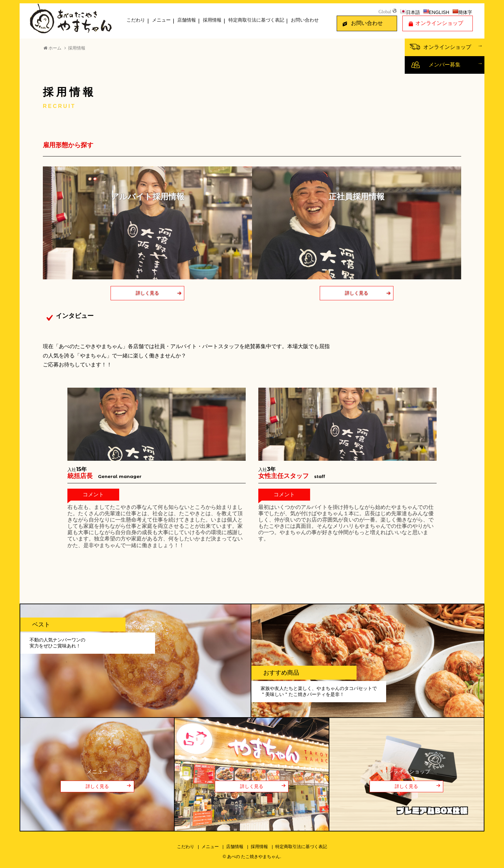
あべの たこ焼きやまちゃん (254, 857)
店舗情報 (187, 20)
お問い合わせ (305, 20)
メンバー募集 (445, 65)
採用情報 (212, 20)
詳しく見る (147, 293)
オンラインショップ (439, 23)
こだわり (136, 20)
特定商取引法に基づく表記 (256, 20)
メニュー (161, 20)
